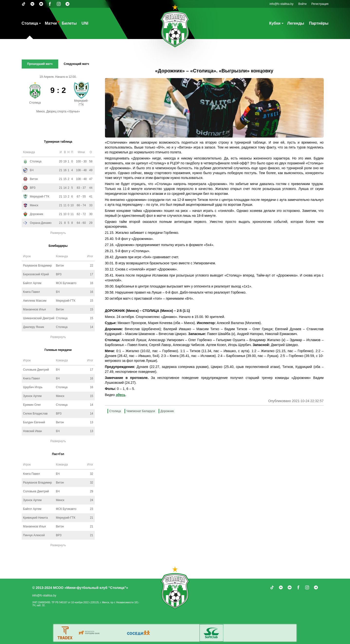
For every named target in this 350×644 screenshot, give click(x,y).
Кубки (275, 23)
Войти (303, 4)
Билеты (69, 23)
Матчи (51, 23)
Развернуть (58, 233)
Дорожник (167, 411)
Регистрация (320, 4)
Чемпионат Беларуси (141, 411)
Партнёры (319, 23)
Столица (30, 23)
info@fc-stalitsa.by (282, 4)
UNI (85, 23)
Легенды (296, 23)
